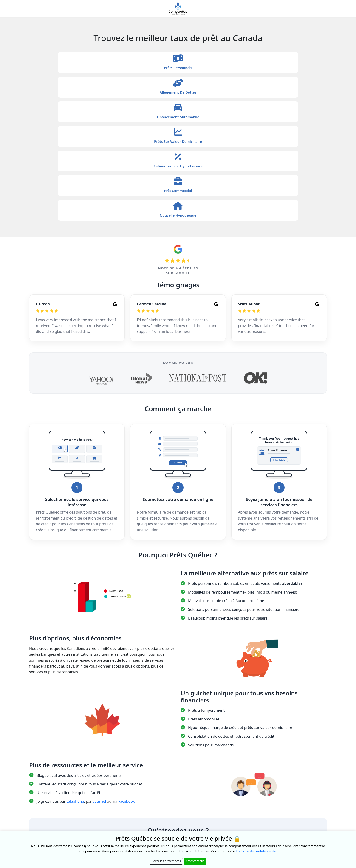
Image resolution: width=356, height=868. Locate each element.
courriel (99, 689)
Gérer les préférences (166, 861)
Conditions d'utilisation (212, 761)
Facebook (127, 689)
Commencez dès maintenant (178, 734)
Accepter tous (195, 861)
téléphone (75, 689)
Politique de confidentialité (177, 761)
